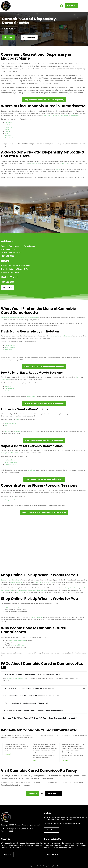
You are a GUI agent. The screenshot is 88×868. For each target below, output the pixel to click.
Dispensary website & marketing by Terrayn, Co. (42, 866)
